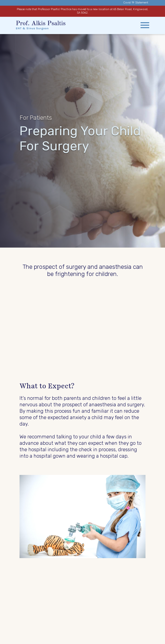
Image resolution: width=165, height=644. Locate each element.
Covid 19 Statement (136, 3)
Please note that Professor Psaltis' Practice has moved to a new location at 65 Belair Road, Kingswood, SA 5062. (82, 11)
